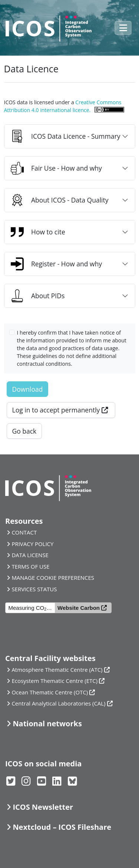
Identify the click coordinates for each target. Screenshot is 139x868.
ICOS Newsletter (43, 807)
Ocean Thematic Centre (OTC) (50, 692)
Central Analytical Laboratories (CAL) (58, 703)
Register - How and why (56, 264)
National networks (47, 724)
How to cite (38, 232)
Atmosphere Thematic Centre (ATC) (57, 670)
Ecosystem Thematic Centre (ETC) (54, 681)
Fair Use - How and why (56, 168)
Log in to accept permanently (56, 410)
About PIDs (38, 296)
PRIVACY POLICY (32, 544)
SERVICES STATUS (34, 589)
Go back (24, 431)
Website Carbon (79, 608)
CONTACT (24, 532)
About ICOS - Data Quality (60, 200)
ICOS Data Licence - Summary (65, 136)
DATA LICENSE (30, 555)
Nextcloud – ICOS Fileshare (62, 827)
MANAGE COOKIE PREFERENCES (53, 578)
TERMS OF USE (30, 566)
